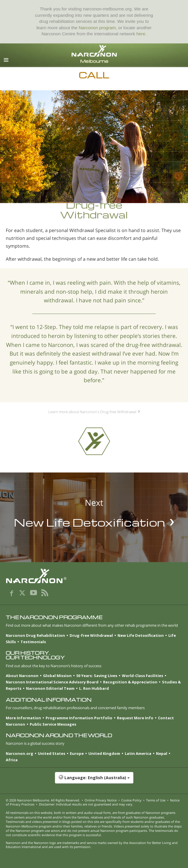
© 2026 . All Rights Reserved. (43, 800)
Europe (77, 753)
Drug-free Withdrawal (91, 635)
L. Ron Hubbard (94, 688)
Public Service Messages (53, 724)
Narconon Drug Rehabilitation (35, 635)
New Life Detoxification (141, 635)
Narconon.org (19, 753)
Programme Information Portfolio (79, 718)
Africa (12, 760)
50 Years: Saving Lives (97, 676)
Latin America (138, 753)
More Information (23, 718)
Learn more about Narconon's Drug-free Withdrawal (92, 412)
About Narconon (22, 676)
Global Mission (57, 676)
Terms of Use (156, 800)
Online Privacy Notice (101, 800)
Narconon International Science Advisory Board (52, 682)
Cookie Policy (131, 800)
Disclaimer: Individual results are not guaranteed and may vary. (86, 804)
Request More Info (135, 718)
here (141, 34)
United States (52, 753)
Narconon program (97, 28)
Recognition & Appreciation (130, 682)
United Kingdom (104, 753)
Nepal (162, 753)
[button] (94, 781)
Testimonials (33, 642)
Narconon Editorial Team (50, 688)
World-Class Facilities (143, 676)
